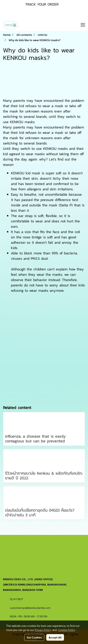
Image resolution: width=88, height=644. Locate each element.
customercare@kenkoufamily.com (30, 608)
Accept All (55, 637)
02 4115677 (17, 599)
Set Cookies (34, 637)
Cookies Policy (67, 630)
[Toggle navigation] (83, 25)
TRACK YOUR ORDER (42, 4)
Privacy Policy (43, 630)
